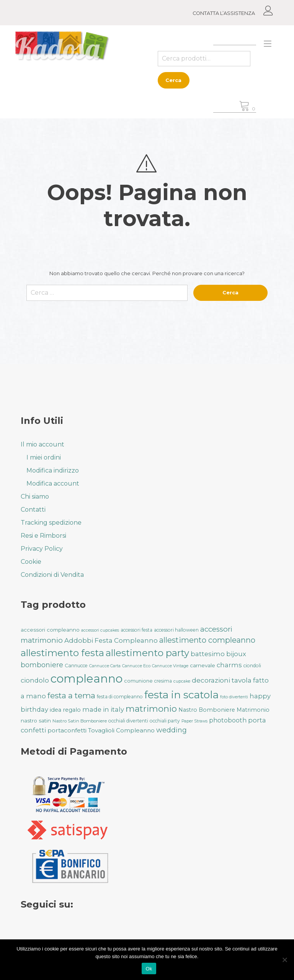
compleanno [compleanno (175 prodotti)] (87, 679)
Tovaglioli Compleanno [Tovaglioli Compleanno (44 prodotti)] (121, 730)
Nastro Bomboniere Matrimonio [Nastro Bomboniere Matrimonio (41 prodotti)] (224, 710)
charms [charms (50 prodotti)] (229, 665)
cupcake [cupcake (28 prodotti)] (182, 681)
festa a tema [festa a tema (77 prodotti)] (71, 695)
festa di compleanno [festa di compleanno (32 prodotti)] (120, 697)
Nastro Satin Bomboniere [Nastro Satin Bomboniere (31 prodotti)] (80, 721)
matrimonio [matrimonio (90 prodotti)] (151, 709)
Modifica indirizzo (53, 470)
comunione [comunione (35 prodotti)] (138, 681)
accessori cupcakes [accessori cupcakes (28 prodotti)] (100, 630)
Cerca (173, 80)
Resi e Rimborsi (43, 536)
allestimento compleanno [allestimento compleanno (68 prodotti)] (207, 640)
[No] (284, 960)
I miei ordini (44, 457)
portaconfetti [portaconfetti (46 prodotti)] (67, 730)
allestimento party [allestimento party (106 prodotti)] (147, 653)
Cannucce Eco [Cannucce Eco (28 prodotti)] (136, 666)
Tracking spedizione (51, 523)
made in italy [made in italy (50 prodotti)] (103, 709)
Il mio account (42, 444)
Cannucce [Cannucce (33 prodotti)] (76, 666)
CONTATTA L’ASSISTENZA (224, 13)
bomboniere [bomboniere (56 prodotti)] (42, 665)
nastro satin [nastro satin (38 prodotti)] (36, 721)
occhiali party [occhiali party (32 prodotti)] (165, 721)
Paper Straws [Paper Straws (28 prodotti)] (194, 721)
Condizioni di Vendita (52, 575)
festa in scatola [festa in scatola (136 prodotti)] (181, 695)
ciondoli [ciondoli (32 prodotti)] (252, 666)
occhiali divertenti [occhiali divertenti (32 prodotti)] (128, 721)
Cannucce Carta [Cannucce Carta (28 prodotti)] (105, 666)
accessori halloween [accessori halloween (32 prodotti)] (176, 630)
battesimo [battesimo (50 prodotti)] (208, 654)
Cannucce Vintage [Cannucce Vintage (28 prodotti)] (170, 666)
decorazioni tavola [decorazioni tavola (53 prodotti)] (222, 680)
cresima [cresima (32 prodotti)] (163, 681)
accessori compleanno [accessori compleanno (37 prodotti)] (50, 630)
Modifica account (53, 483)
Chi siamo (35, 497)
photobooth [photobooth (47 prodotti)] (228, 720)
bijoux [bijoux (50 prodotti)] (236, 654)
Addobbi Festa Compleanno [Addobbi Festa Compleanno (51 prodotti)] (111, 640)
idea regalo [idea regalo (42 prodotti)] (65, 710)
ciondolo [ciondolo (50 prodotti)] (35, 680)
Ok (149, 969)
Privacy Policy (42, 549)
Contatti (33, 510)
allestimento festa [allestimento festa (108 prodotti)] (62, 653)
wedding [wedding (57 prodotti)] (171, 730)
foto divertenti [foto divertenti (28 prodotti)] (234, 697)
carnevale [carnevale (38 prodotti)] (203, 665)
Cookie (31, 562)
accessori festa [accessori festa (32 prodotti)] (136, 630)
